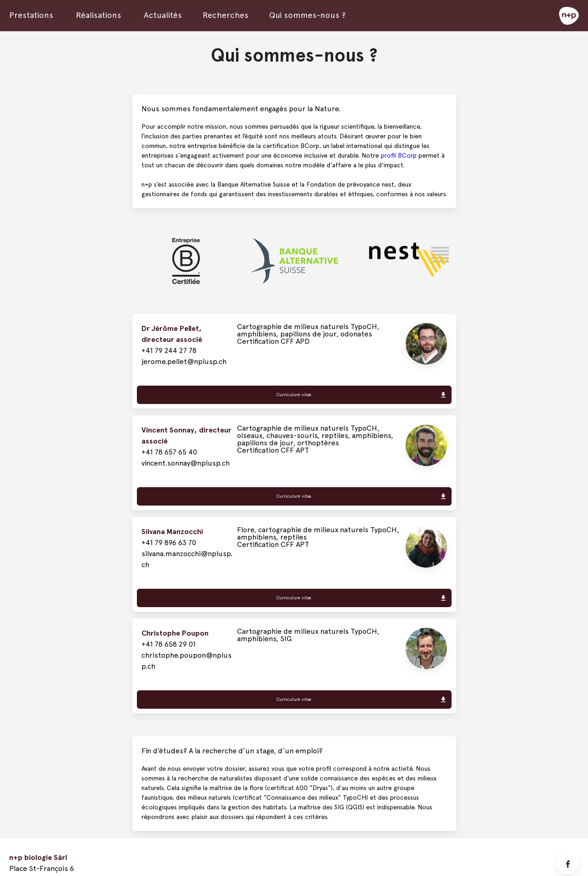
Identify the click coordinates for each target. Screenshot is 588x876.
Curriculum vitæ (294, 395)
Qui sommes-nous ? (307, 15)
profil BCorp (399, 155)
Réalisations (99, 15)
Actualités (163, 15)
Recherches (226, 15)
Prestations (31, 15)
